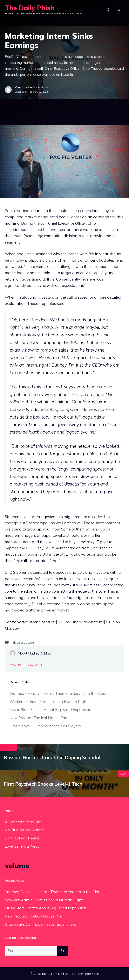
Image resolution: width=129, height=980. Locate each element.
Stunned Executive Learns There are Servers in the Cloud (59, 693)
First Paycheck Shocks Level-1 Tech (43, 784)
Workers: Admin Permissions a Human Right (49, 702)
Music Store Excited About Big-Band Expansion (51, 710)
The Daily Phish (30, 8)
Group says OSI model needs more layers (45, 726)
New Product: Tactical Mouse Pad (39, 718)
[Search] (63, 951)
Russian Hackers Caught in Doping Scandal (52, 757)
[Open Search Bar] (108, 10)
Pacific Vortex (16, 211)
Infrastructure (22, 642)
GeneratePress (88, 974)
